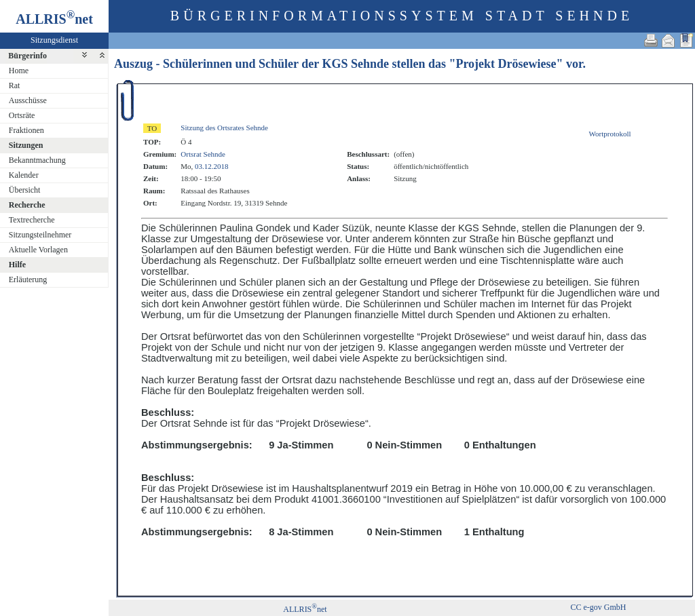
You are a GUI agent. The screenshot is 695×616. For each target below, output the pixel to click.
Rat (15, 85)
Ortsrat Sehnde (203, 154)
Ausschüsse (28, 100)
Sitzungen (26, 145)
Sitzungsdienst (54, 40)
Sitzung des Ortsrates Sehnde (224, 128)
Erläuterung (28, 280)
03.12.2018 (212, 166)
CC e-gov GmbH (598, 607)
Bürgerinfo (27, 56)
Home (19, 71)
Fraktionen (26, 130)
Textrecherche (32, 220)
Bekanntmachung (37, 160)
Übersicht (25, 190)
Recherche (27, 205)
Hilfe (17, 265)
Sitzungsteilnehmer (40, 235)
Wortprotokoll (610, 134)
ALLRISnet (305, 609)
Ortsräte (22, 115)
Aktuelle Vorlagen (38, 250)
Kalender (24, 175)
